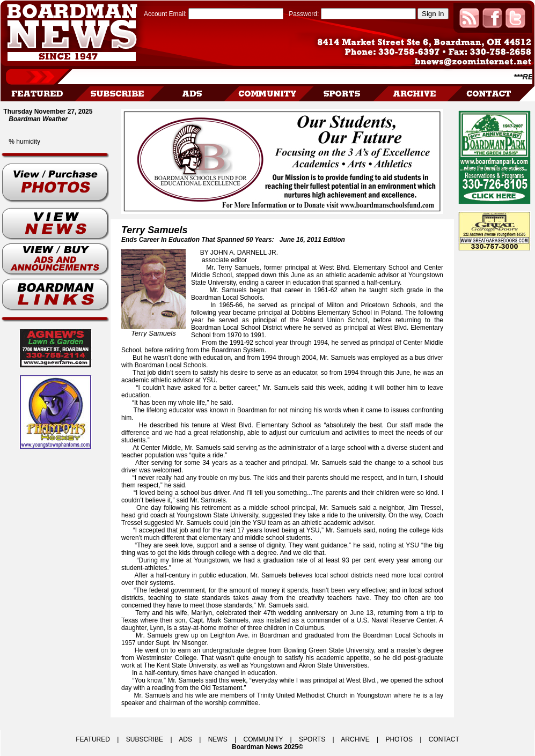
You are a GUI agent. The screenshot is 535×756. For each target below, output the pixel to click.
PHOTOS (399, 739)
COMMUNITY (263, 739)
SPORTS (312, 739)
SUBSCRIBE (145, 739)
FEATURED (93, 739)
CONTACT (444, 739)
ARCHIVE (355, 739)
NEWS (218, 739)
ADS (185, 739)
